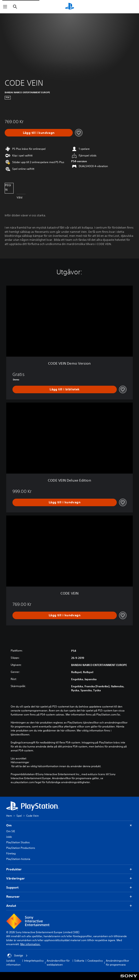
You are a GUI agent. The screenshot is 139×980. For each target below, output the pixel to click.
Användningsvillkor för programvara (117, 963)
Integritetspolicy (34, 961)
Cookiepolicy (95, 961)
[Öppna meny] (5, 7)
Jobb (9, 837)
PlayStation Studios (18, 842)
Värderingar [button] (69, 878)
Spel (19, 816)
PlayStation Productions (21, 848)
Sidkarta (79, 961)
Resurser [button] (69, 897)
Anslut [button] (69, 906)
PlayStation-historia (18, 859)
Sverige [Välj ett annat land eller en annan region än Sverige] (17, 956)
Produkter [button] (69, 869)
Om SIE (11, 831)
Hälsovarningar (20, 762)
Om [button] (69, 825)
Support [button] (69, 888)
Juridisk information (13, 963)
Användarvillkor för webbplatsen (58, 963)
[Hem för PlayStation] (70, 7)
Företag (11, 853)
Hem (9, 816)
